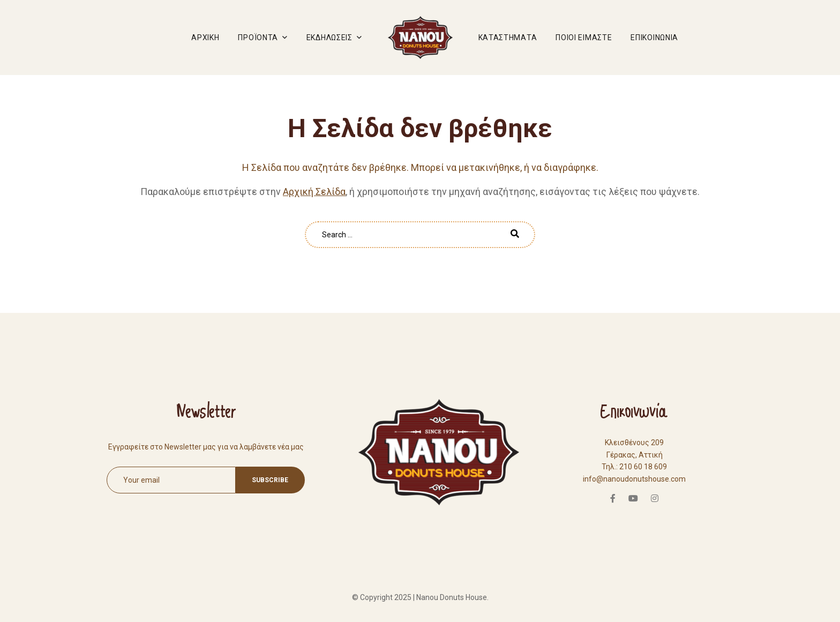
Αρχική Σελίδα (314, 192)
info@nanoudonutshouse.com (634, 479)
